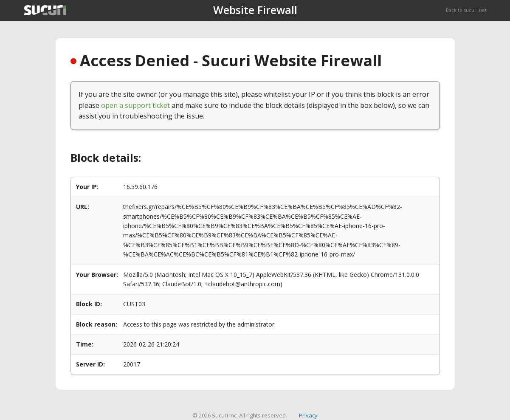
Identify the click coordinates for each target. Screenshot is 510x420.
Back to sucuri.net (466, 10)
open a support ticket (135, 105)
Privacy (308, 415)
